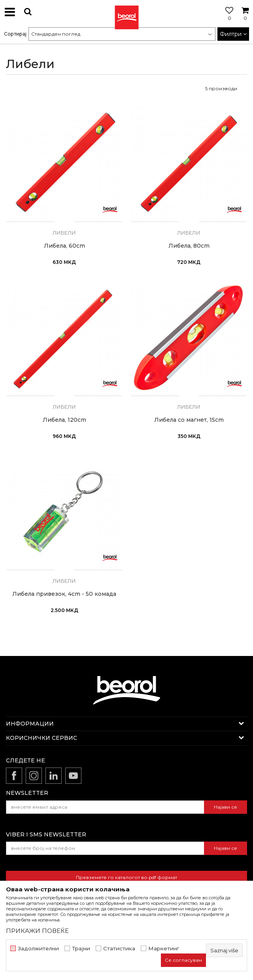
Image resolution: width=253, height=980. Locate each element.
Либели (64, 233)
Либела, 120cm (64, 420)
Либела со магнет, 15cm (189, 420)
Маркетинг (164, 949)
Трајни (81, 949)
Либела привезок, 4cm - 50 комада (64, 594)
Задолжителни (38, 949)
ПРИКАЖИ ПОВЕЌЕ (37, 931)
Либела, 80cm (189, 246)
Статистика (119, 949)
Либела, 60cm (64, 246)
